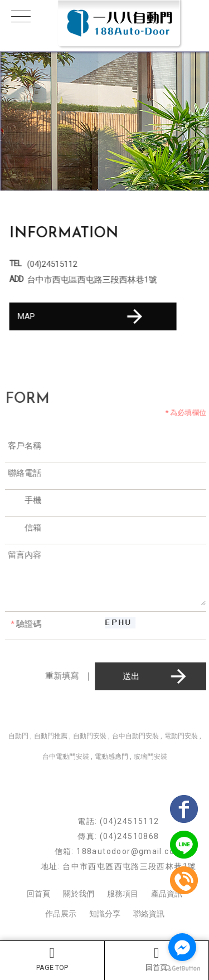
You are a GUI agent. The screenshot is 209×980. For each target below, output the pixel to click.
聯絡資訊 (149, 914)
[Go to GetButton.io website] (182, 969)
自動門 (18, 736)
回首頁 (157, 959)
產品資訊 (167, 894)
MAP (82, 316)
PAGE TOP (52, 959)
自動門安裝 (90, 736)
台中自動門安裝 (135, 736)
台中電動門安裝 (66, 757)
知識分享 (105, 914)
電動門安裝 (181, 736)
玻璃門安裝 (150, 757)
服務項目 (123, 894)
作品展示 (61, 914)
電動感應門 (111, 757)
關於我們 (79, 894)
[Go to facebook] (182, 947)
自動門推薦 (51, 736)
